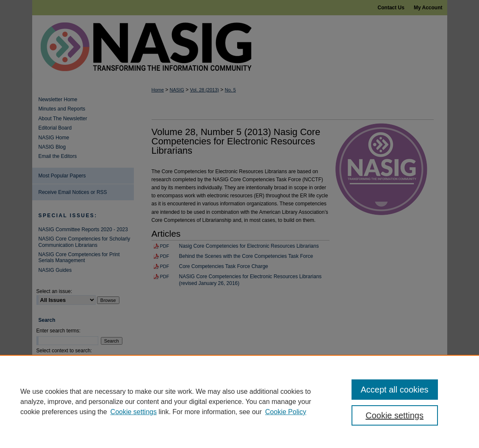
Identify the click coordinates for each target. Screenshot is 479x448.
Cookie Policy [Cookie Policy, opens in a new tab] (286, 412)
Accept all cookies (395, 390)
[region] (239, 401)
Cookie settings (134, 412)
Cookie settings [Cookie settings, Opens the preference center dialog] (395, 415)
